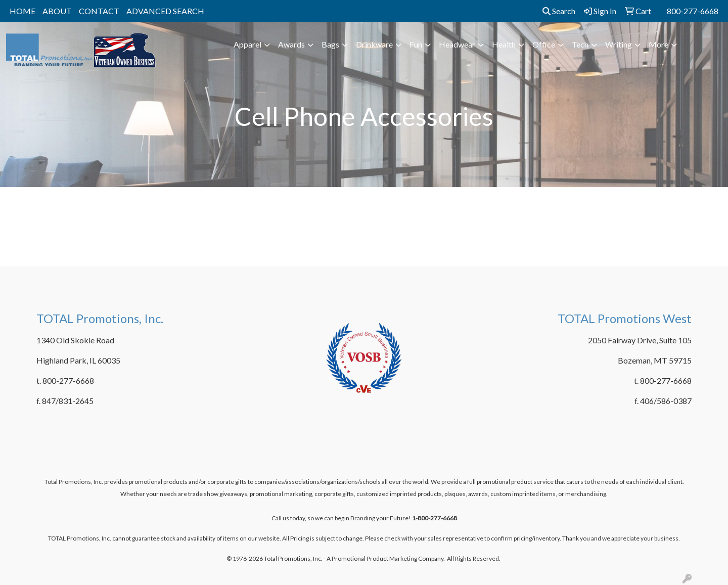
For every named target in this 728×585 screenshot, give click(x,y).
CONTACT (99, 11)
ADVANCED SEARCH (165, 11)
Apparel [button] (247, 44)
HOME (22, 11)
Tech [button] (580, 44)
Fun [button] (416, 44)
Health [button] (504, 44)
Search (559, 11)
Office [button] (544, 44)
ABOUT (57, 11)
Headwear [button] (457, 44)
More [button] (658, 44)
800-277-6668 (693, 11)
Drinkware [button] (374, 44)
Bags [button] (330, 44)
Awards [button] (291, 44)
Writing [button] (619, 44)
